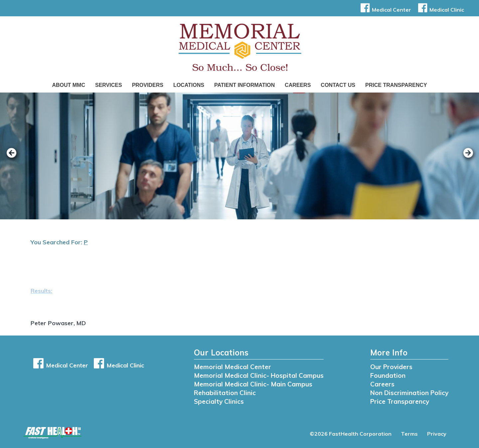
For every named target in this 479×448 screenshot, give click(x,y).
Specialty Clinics (219, 401)
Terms (409, 434)
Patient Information (244, 85)
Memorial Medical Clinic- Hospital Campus (259, 375)
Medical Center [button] (385, 10)
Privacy (437, 434)
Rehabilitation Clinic (225, 393)
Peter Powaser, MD (58, 323)
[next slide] (464, 157)
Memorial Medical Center (233, 367)
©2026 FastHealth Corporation (351, 434)
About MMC (69, 85)
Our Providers (391, 367)
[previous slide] (15, 157)
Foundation (388, 375)
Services (109, 85)
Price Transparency (396, 85)
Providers (148, 85)
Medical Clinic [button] (440, 10)
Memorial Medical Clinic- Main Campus (253, 384)
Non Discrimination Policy (409, 393)
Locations (189, 85)
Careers (298, 85)
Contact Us (338, 85)
